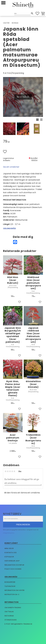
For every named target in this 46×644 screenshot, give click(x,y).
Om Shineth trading (13, 608)
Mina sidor (9, 548)
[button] (3, 3)
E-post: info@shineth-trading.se (18, 624)
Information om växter (14, 590)
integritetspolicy (9, 533)
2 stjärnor (8, 471)
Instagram (9, 616)
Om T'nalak (9, 612)
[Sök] (32, 13)
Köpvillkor (9, 557)
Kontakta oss (11, 553)
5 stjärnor (14, 471)
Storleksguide (11, 620)
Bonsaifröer (10, 582)
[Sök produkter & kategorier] (22, 14)
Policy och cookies (13, 569)
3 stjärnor (10, 471)
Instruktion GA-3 (12, 594)
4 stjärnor (12, 471)
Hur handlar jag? (12, 561)
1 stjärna (6, 471)
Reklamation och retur (14, 565)
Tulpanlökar (10, 586)
